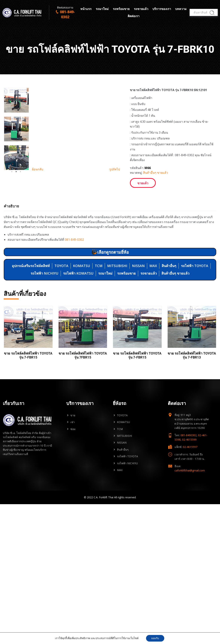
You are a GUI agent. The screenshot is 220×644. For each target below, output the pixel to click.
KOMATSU (82, 280)
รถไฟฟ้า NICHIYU (44, 288)
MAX (153, 280)
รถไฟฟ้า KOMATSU (78, 288)
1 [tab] (12, 206)
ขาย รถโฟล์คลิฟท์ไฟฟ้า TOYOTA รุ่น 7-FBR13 (192, 370)
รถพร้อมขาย (121, 9)
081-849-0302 (74, 254)
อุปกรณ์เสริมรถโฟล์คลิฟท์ (31, 280)
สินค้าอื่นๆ (169, 280)
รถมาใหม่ (102, 9)
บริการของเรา (162, 9)
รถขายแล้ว (141, 9)
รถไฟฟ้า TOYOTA (195, 280)
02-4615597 (190, 461)
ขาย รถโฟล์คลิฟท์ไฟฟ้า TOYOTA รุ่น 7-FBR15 (28, 370)
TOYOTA (61, 280)
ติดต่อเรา (134, 17)
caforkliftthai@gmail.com (190, 485)
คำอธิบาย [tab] (11, 220)
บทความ (181, 9)
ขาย (73, 430)
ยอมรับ (155, 638)
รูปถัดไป (115, 204)
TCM (99, 280)
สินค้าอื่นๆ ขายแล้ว (156, 173)
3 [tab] (20, 206)
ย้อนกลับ (38, 204)
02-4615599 (189, 454)
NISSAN (138, 280)
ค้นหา (211, 13)
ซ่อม (73, 443)
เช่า (73, 437)
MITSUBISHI (117, 280)
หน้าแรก (86, 9)
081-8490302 (189, 450)
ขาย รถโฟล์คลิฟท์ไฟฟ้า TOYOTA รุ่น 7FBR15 (83, 370)
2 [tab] (16, 206)
